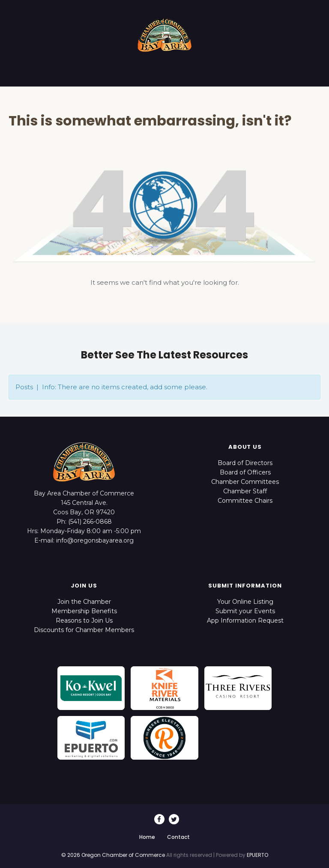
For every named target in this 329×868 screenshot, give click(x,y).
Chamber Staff (245, 491)
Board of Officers (245, 472)
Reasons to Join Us (84, 620)
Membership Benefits (84, 611)
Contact (178, 837)
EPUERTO (257, 855)
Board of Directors (245, 463)
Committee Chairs (245, 501)
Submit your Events (245, 611)
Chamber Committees (245, 482)
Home (147, 837)
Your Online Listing (245, 602)
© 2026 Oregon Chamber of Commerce (113, 855)
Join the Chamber (84, 602)
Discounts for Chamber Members (84, 630)
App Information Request (245, 620)
